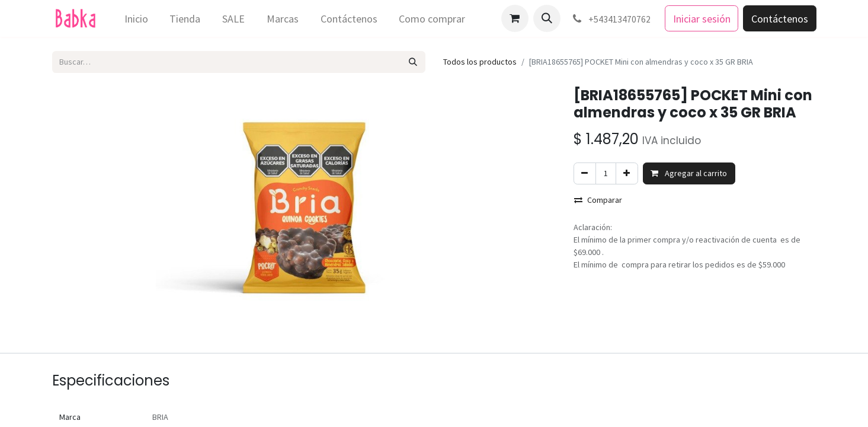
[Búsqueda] (413, 62)
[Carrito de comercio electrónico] (515, 18)
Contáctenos (780, 19)
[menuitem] (136, 19)
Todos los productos (480, 62)
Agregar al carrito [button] (689, 173)
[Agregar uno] (627, 173)
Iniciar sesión (702, 19)
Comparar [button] (598, 200)
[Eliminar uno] (585, 173)
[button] (547, 18)
